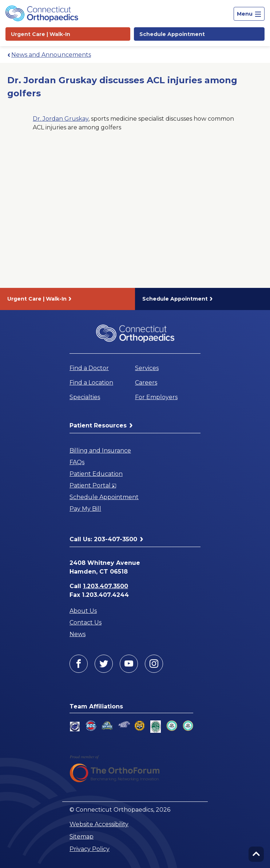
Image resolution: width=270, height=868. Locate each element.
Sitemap (82, 837)
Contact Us (86, 622)
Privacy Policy (90, 849)
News (78, 634)
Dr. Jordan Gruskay (61, 119)
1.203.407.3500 (106, 586)
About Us (83, 611)
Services (147, 368)
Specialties (85, 397)
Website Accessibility (99, 824)
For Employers (156, 397)
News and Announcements (51, 55)
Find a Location (91, 383)
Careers (146, 383)
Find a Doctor (89, 368)
